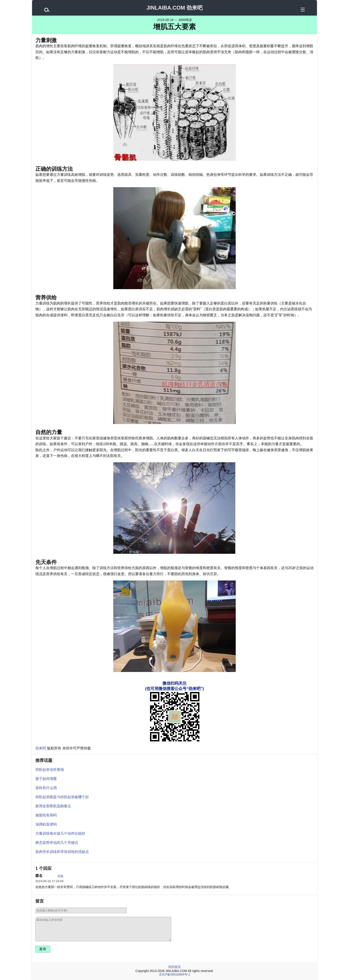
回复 (61, 876)
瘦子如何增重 (46, 779)
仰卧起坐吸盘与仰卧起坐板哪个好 (62, 797)
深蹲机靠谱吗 (46, 824)
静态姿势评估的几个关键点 (57, 843)
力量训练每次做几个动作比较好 (60, 833)
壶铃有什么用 (46, 788)
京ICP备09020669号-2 (174, 974)
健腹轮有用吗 (46, 815)
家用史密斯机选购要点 (53, 806)
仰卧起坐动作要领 (50, 770)
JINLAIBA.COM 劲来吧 (174, 8)
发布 (43, 949)
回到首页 (174, 967)
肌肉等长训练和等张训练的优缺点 (62, 852)
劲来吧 (41, 748)
